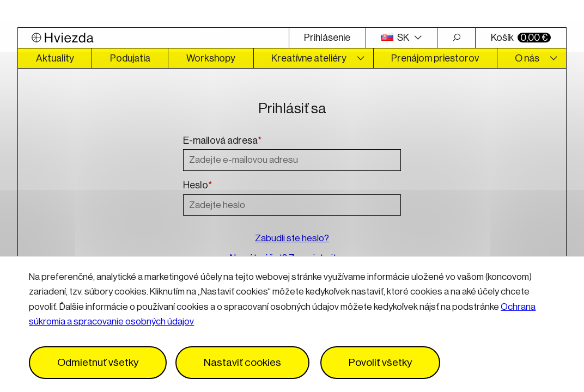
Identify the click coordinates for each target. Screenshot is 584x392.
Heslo (197, 186)
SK (396, 38)
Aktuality (55, 58)
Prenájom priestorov (435, 58)
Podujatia (130, 58)
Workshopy (211, 58)
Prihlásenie (327, 38)
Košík (521, 38)
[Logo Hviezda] (153, 38)
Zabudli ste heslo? (292, 238)
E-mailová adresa (222, 141)
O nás (527, 58)
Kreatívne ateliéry (309, 58)
